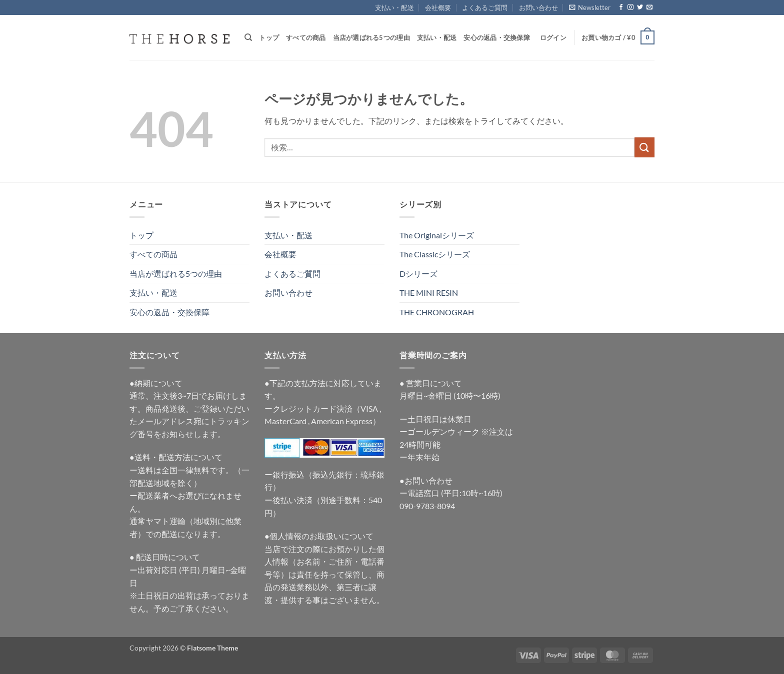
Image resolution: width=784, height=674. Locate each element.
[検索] (248, 37)
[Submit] (644, 147)
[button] (590, 7)
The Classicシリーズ (435, 254)
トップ (269, 37)
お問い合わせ (538, 7)
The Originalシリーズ (437, 235)
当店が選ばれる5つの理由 (371, 37)
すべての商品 (306, 37)
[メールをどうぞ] (649, 7)
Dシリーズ (418, 274)
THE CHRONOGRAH (437, 312)
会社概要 (438, 7)
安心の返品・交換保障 (497, 37)
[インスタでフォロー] (630, 7)
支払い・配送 (394, 7)
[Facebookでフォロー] (621, 7)
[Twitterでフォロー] (640, 7)
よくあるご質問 (485, 7)
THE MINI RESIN (429, 293)
